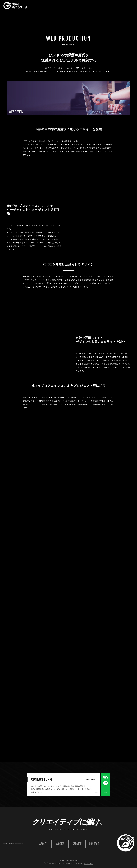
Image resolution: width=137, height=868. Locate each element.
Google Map (89, 863)
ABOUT (43, 844)
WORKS (60, 844)
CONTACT (94, 844)
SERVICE (77, 844)
